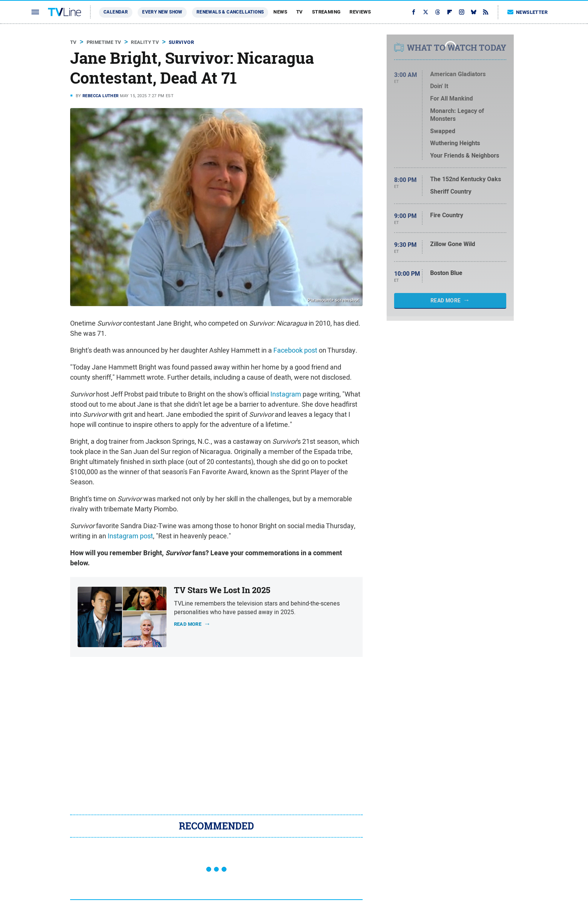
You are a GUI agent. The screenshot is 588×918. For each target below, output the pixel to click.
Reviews (360, 12)
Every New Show (162, 12)
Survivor (181, 42)
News (280, 12)
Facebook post (295, 350)
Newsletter (528, 12)
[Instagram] (462, 12)
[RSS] (486, 12)
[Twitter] (426, 12)
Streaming (326, 12)
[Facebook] (414, 12)
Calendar (116, 12)
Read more (188, 624)
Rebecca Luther (101, 96)
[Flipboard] (450, 12)
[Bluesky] (474, 12)
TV (300, 12)
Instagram (286, 394)
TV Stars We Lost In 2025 (222, 590)
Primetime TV (104, 42)
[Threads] (438, 12)
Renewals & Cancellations (230, 12)
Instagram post (130, 536)
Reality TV (145, 42)
